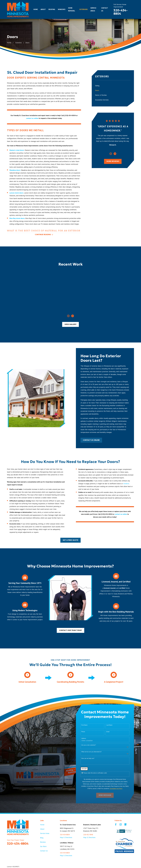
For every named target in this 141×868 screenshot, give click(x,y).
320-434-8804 (121, 12)
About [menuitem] (43, 9)
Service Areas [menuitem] (93, 9)
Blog (42, 838)
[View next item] (115, 154)
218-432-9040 (88, 835)
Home (42, 825)
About (42, 829)
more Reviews (113, 161)
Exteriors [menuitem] (84, 9)
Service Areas (45, 833)
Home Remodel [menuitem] (72, 9)
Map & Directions (66, 837)
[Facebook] (116, 824)
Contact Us (44, 851)
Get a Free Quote (70, 540)
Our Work (43, 846)
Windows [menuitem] (62, 9)
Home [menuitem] (36, 9)
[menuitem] (113, 86)
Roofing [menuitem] (52, 9)
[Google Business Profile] (125, 824)
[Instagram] (121, 824)
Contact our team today (70, 630)
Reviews (43, 842)
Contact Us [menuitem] (105, 9)
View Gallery (70, 324)
